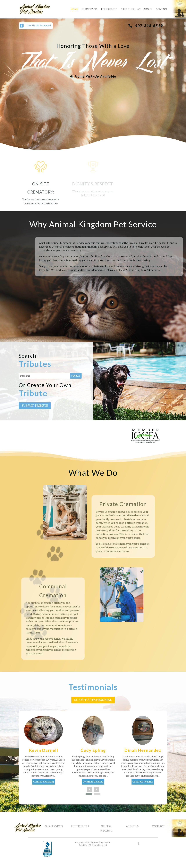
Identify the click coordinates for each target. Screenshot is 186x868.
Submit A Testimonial (93, 700)
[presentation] (90, 789)
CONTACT (158, 826)
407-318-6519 (149, 26)
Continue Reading (44, 782)
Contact (162, 9)
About (148, 9)
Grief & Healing (130, 9)
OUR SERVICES (54, 826)
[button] (89, 794)
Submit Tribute (35, 406)
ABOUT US (132, 826)
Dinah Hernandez (143, 750)
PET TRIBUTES (80, 826)
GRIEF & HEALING (106, 828)
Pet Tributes (109, 9)
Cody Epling (93, 750)
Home (74, 9)
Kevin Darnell (44, 750)
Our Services (90, 9)
